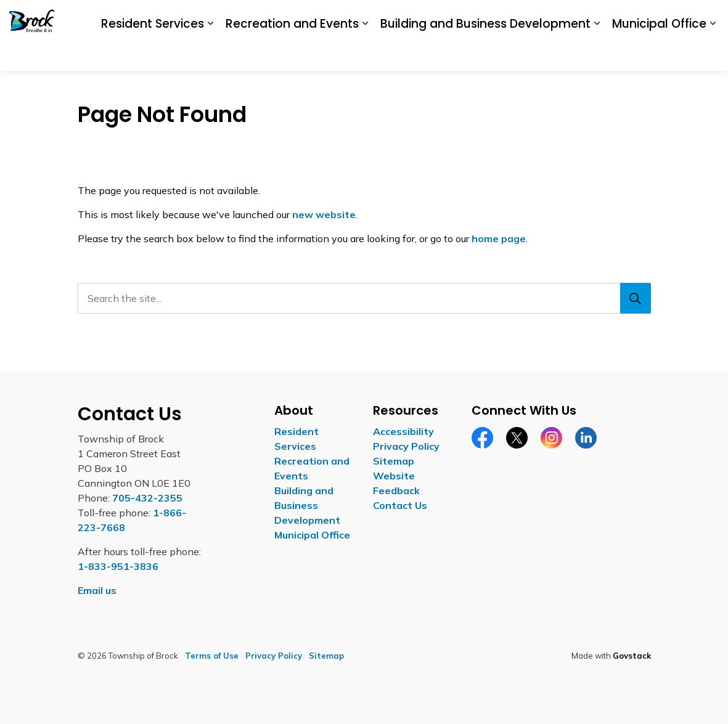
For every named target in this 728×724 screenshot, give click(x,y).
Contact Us (661, 53)
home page (499, 238)
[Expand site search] (706, 54)
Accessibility (475, 53)
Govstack (632, 656)
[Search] (636, 298)
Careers (527, 53)
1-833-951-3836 (118, 566)
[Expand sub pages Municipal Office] (621, 89)
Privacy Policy (406, 446)
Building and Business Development (394, 88)
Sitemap (394, 461)
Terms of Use (212, 656)
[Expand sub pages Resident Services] (118, 89)
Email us (97, 590)
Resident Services (61, 88)
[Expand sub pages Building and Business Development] (505, 89)
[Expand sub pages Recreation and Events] (273, 89)
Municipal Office (567, 88)
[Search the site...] (364, 298)
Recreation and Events (200, 88)
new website (324, 214)
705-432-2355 (147, 498)
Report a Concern (591, 53)
